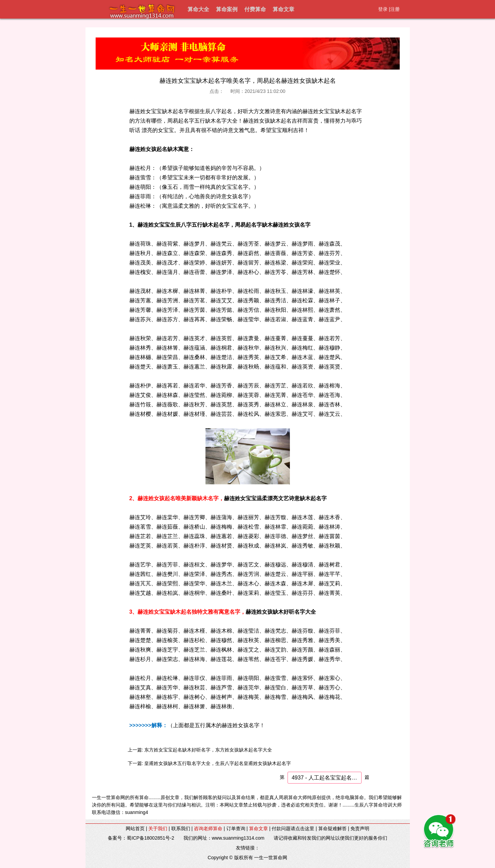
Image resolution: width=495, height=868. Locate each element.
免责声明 (360, 828)
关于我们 (158, 828)
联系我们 (181, 828)
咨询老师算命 (208, 828)
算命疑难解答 (332, 828)
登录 (383, 9)
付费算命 (255, 9)
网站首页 (135, 828)
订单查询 (236, 828)
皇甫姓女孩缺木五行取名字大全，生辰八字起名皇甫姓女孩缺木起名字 (218, 763)
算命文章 (283, 9)
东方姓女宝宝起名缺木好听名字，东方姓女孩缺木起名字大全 (208, 750)
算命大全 (198, 9)
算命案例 (227, 9)
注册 (395, 9)
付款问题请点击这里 (293, 828)
